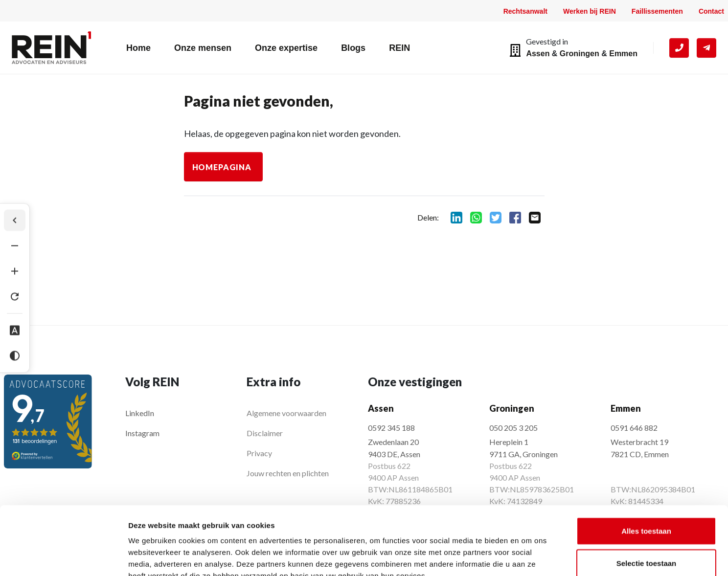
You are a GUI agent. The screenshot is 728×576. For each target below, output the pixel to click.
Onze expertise (286, 48)
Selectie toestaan (647, 504)
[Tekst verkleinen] (15, 246)
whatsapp (476, 218)
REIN (399, 48)
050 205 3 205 (513, 428)
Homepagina (222, 167)
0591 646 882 (634, 428)
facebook (515, 218)
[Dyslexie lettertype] (15, 331)
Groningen (580, 54)
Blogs (353, 48)
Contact (711, 11)
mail (535, 218)
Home (138, 48)
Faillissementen (657, 11)
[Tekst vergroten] (15, 271)
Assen (538, 54)
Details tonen (529, 557)
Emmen (623, 54)
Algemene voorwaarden (286, 413)
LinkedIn (140, 413)
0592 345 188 (391, 428)
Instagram (142, 433)
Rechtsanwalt (525, 11)
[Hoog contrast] (15, 356)
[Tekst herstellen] (15, 297)
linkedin (456, 218)
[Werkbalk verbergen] (15, 221)
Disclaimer (265, 433)
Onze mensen (203, 48)
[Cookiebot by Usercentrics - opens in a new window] (63, 557)
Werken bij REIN (590, 11)
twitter (496, 218)
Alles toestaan (646, 472)
